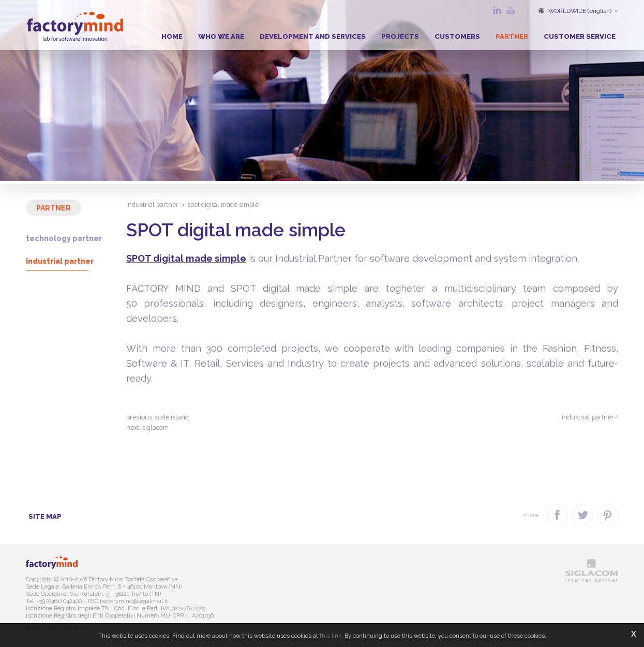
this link (331, 636)
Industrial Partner (60, 261)
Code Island (172, 417)
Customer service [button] (580, 36)
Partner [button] (512, 36)
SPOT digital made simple (186, 258)
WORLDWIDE (578, 11)
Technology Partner (64, 238)
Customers (457, 36)
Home (172, 36)
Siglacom (155, 427)
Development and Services (313, 36)
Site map (45, 516)
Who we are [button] (221, 36)
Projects (400, 36)
